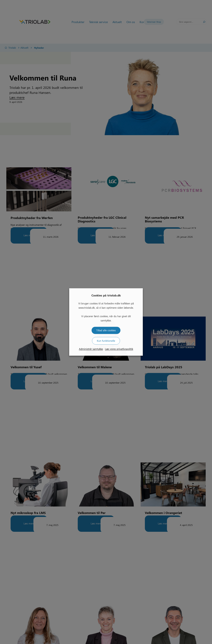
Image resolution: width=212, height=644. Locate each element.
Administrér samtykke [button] (91, 349)
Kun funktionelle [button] (106, 341)
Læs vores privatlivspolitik (119, 349)
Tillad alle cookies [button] (106, 330)
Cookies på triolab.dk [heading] (106, 295)
